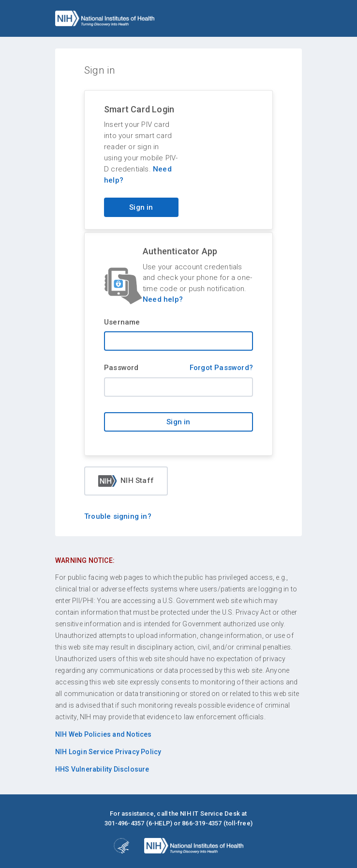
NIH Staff (126, 481)
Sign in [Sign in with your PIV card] (141, 207)
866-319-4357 (202, 823)
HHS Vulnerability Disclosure (102, 769)
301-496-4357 (124, 823)
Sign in (178, 422)
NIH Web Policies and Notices (104, 734)
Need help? (163, 299)
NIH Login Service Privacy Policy (108, 752)
